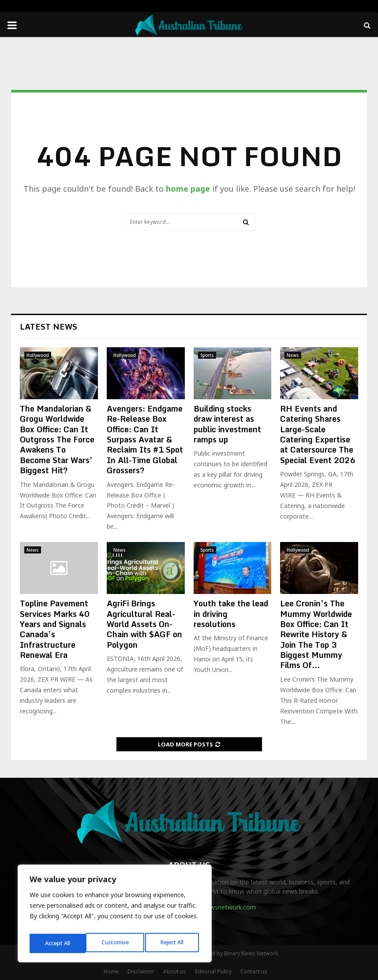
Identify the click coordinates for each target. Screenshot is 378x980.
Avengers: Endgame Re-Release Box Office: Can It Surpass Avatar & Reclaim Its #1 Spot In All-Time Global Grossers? (145, 439)
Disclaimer (141, 971)
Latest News (49, 327)
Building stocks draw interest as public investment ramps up (227, 424)
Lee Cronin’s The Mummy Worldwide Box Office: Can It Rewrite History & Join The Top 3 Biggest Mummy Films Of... (316, 634)
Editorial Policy (213, 971)
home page (188, 189)
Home (111, 971)
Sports (207, 355)
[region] (115, 916)
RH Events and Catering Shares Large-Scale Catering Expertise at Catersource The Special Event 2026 (318, 434)
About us (175, 971)
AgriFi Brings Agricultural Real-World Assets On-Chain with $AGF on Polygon (144, 624)
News (293, 355)
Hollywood (38, 355)
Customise (58, 943)
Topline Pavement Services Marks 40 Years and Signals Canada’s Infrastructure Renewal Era (55, 629)
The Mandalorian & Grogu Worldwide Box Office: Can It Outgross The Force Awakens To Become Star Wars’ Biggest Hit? (57, 439)
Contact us (254, 971)
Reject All (116, 943)
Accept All (173, 943)
